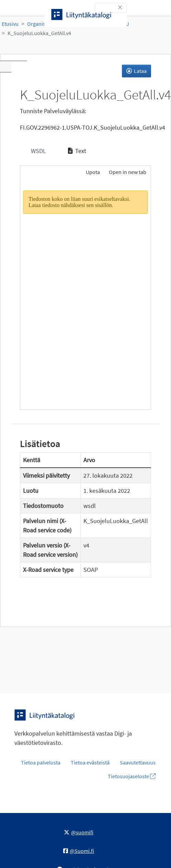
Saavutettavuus (138, 762)
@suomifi (79, 832)
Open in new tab (128, 172)
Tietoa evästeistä (90, 762)
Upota (92, 172)
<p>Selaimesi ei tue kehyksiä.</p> (85, 295)
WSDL (38, 151)
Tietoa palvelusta (41, 762)
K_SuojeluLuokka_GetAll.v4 (39, 33)
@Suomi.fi (79, 851)
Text (77, 151)
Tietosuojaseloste (132, 776)
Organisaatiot (43, 24)
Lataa (136, 71)
